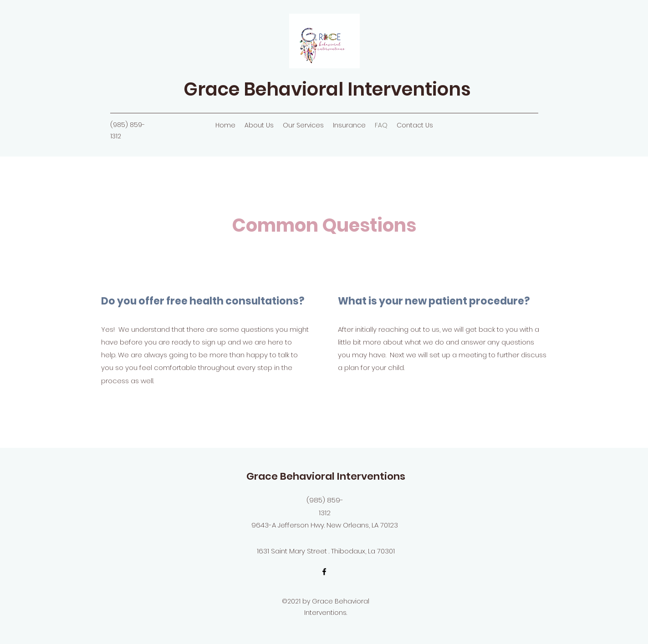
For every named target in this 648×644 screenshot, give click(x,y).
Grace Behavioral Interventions (327, 89)
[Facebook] (324, 572)
